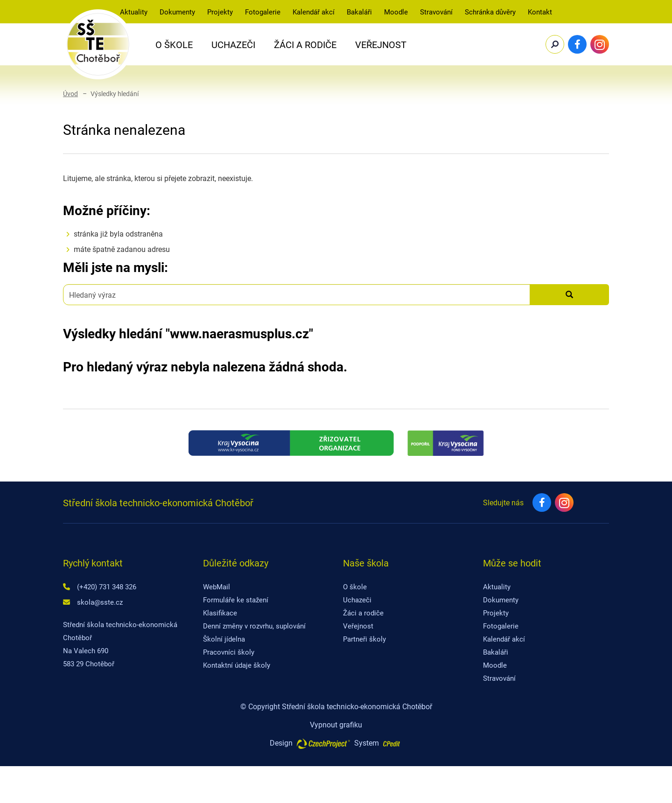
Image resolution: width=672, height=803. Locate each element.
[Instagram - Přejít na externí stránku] (600, 44)
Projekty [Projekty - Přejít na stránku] (220, 12)
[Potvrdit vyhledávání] (555, 44)
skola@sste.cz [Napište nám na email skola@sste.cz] (100, 602)
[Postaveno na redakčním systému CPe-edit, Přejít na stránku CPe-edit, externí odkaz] (392, 740)
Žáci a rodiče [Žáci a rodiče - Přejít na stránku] (363, 613)
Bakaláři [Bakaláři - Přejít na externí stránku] (359, 12)
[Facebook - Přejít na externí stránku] (577, 44)
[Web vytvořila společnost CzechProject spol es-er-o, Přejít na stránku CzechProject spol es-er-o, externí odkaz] (323, 743)
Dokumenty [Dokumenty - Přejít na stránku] (501, 600)
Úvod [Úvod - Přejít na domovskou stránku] (70, 94)
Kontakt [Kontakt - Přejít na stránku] (540, 12)
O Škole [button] (174, 44)
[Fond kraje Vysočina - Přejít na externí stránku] (445, 443)
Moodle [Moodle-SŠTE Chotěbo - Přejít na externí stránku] (396, 12)
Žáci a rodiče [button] (305, 44)
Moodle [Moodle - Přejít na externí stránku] (495, 665)
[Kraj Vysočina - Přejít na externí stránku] (291, 443)
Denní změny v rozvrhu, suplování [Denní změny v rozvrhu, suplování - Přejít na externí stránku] (254, 626)
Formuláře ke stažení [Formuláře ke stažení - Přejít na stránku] (236, 600)
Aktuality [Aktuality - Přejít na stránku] (134, 12)
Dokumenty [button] (177, 12)
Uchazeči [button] (233, 44)
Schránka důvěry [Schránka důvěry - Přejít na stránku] (490, 12)
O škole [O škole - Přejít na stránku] (355, 587)
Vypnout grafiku (336, 724)
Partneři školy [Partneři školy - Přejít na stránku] (364, 639)
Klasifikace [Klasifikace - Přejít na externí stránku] (220, 613)
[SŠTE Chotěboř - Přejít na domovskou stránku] (98, 44)
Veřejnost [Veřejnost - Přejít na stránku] (358, 626)
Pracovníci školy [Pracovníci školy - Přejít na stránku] (229, 652)
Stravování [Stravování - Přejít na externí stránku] (436, 12)
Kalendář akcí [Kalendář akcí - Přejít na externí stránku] (314, 12)
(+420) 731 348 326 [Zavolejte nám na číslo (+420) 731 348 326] (107, 587)
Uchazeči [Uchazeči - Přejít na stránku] (357, 600)
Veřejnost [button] (381, 44)
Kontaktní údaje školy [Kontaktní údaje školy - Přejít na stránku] (237, 665)
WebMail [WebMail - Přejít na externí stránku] (217, 587)
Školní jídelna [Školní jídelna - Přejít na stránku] (224, 639)
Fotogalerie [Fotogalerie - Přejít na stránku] (263, 12)
